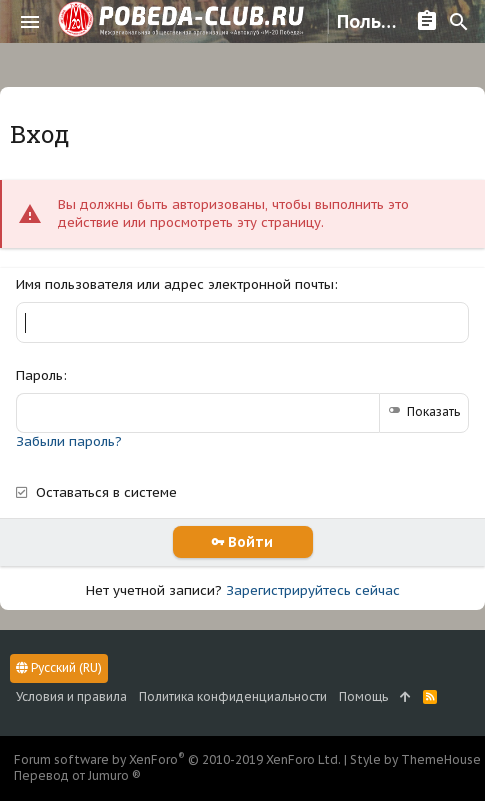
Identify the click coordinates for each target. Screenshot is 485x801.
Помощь (363, 696)
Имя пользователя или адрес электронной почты (175, 284)
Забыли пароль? (69, 441)
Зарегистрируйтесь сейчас (313, 590)
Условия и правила (71, 696)
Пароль (39, 375)
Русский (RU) (59, 667)
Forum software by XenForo (177, 759)
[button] (30, 22)
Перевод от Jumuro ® (77, 775)
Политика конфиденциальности (233, 696)
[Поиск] (459, 22)
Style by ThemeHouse (415, 759)
